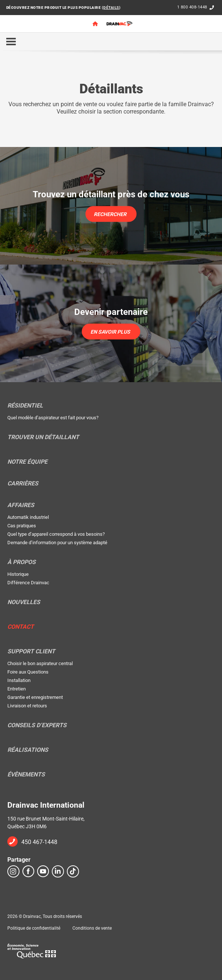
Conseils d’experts (37, 725)
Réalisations (28, 750)
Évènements (26, 775)
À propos (22, 562)
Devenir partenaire (111, 312)
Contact (21, 627)
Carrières (23, 484)
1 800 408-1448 (192, 7)
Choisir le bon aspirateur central (40, 663)
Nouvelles (24, 602)
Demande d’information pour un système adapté (57, 543)
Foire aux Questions (28, 672)
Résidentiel (25, 406)
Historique (18, 574)
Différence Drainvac (28, 583)
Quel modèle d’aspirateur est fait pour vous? (53, 418)
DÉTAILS (111, 8)
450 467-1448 (39, 842)
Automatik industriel (28, 517)
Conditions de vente (92, 928)
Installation (19, 680)
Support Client (31, 651)
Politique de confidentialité (34, 928)
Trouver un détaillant (43, 437)
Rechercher (110, 214)
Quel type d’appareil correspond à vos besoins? (56, 534)
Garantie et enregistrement (35, 697)
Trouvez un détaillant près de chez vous (111, 194)
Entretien (17, 689)
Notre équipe (27, 462)
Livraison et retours (27, 706)
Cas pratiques (22, 526)
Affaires (21, 505)
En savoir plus (110, 331)
